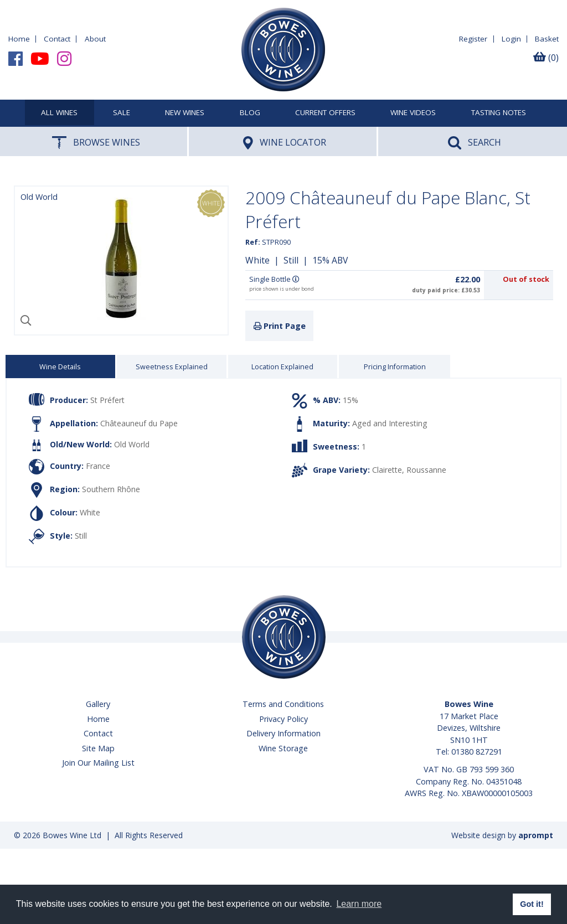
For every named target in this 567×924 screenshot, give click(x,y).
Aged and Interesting (390, 423)
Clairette (387, 470)
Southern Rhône (111, 489)
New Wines (185, 113)
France (98, 466)
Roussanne (426, 470)
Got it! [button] (532, 904)
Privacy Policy (283, 719)
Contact (57, 39)
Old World (132, 444)
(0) (546, 58)
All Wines (59, 113)
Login (511, 39)
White (257, 260)
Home (19, 39)
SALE (122, 113)
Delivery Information (283, 733)
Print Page (280, 326)
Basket (547, 39)
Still (291, 260)
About (95, 39)
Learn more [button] (359, 904)
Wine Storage (283, 748)
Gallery (98, 704)
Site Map (98, 748)
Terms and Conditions (283, 704)
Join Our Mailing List (98, 763)
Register (473, 39)
